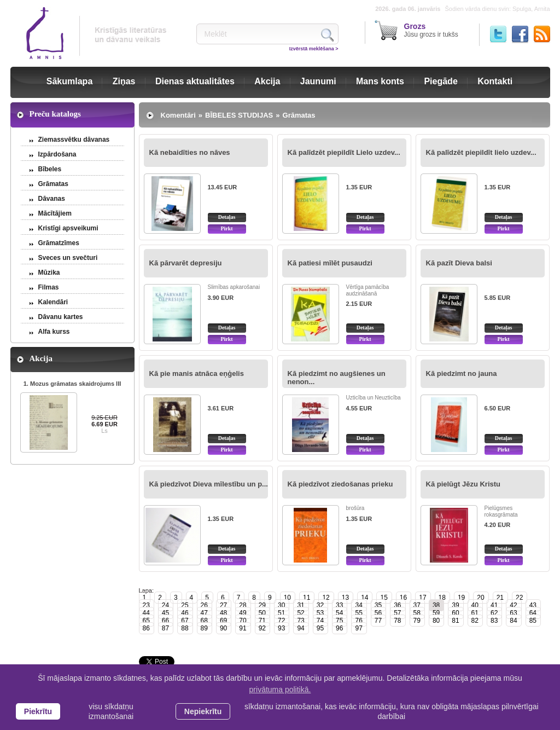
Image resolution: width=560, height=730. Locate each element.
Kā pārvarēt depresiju (186, 263)
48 (223, 613)
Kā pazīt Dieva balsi (459, 263)
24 (165, 605)
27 (223, 605)
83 (494, 621)
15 (384, 598)
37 (417, 605)
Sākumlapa (69, 81)
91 (243, 628)
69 (223, 621)
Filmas (49, 287)
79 (417, 621)
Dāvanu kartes (61, 317)
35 (378, 605)
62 (494, 613)
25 (185, 605)
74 (320, 621)
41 (494, 605)
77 (378, 621)
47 (204, 613)
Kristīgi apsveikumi (68, 228)
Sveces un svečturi (68, 258)
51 (281, 613)
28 (243, 605)
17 (422, 598)
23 (146, 605)
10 (287, 598)
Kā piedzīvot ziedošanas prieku (340, 484)
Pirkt (226, 228)
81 (455, 621)
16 (403, 598)
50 (262, 613)
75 (339, 621)
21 (500, 598)
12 (326, 598)
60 (455, 613)
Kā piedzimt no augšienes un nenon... (337, 378)
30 (281, 605)
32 (320, 605)
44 (146, 613)
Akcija (267, 81)
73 (301, 621)
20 (480, 598)
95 (320, 628)
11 (307, 598)
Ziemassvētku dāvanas (74, 140)
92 (262, 628)
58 (417, 613)
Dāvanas (52, 199)
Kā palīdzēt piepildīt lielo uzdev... (481, 152)
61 (475, 613)
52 (301, 613)
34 (358, 605)
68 (204, 621)
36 (397, 605)
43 (533, 605)
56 (378, 613)
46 (185, 613)
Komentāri (178, 115)
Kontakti (495, 81)
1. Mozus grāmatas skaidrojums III (72, 384)
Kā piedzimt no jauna (462, 373)
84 (513, 621)
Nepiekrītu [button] (203, 711)
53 (320, 613)
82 (475, 621)
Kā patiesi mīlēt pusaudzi (330, 263)
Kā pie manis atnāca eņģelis (197, 373)
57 (397, 613)
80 (436, 621)
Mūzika (49, 273)
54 (339, 613)
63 (513, 613)
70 (243, 621)
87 (165, 628)
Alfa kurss (54, 332)
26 (204, 605)
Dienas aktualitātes (195, 81)
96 (339, 628)
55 (358, 613)
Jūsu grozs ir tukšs (431, 30)
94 (301, 628)
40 (475, 605)
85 (533, 621)
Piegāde (441, 81)
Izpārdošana (57, 154)
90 (223, 628)
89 (204, 628)
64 (533, 613)
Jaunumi (318, 81)
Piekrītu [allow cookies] (38, 711)
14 (364, 598)
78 (397, 621)
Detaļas (227, 217)
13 (345, 598)
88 (185, 628)
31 (301, 605)
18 (442, 598)
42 (513, 605)
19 (461, 598)
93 (281, 628)
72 (281, 621)
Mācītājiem (55, 213)
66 (165, 621)
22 (519, 598)
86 (146, 628)
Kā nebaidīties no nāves (190, 152)
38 (436, 605)
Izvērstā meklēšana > (314, 49)
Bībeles (50, 169)
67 (185, 621)
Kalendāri (53, 302)
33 (339, 605)
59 (436, 613)
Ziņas (124, 81)
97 (358, 628)
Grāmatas (53, 184)
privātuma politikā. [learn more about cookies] (280, 690)
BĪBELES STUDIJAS (239, 115)
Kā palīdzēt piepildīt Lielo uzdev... (344, 152)
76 (358, 621)
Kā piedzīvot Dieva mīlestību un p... (209, 484)
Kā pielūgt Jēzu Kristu (463, 484)
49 (243, 613)
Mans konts (380, 81)
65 (146, 621)
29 (262, 605)
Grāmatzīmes (59, 243)
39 (455, 605)
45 (165, 613)
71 (262, 621)
